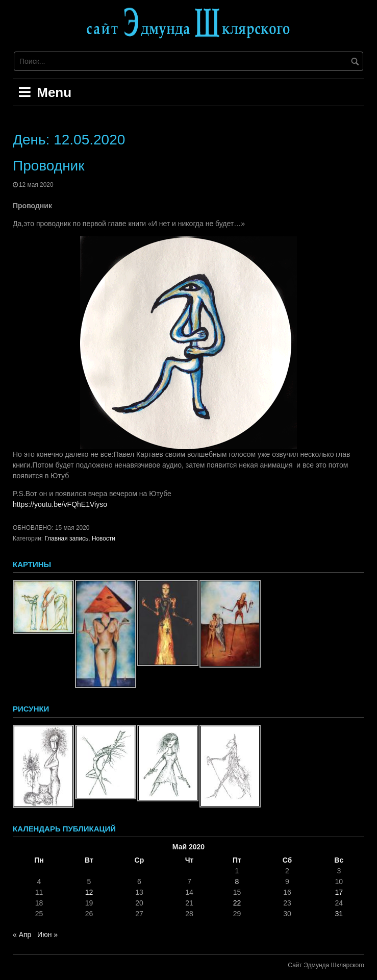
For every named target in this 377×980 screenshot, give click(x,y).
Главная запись (66, 538)
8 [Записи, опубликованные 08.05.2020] (237, 881)
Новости (104, 538)
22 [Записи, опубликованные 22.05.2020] (237, 903)
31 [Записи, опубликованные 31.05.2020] (339, 914)
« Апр (22, 935)
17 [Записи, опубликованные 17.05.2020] (339, 892)
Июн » (47, 935)
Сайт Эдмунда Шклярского (326, 965)
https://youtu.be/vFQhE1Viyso (60, 504)
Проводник (48, 166)
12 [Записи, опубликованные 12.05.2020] (89, 892)
